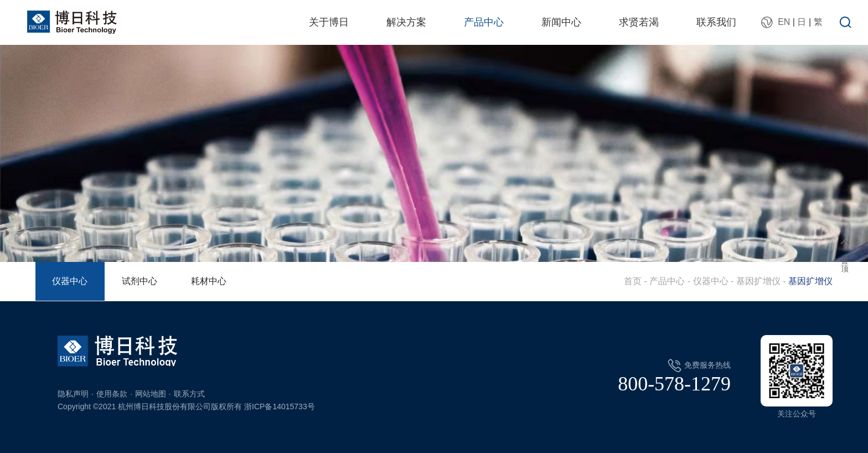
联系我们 (716, 22)
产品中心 (484, 22)
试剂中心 (139, 281)
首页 (633, 281)
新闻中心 (561, 22)
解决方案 (406, 22)
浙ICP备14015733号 (280, 406)
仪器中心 (70, 281)
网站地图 (151, 394)
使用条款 (112, 394)
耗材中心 (209, 281)
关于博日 (329, 22)
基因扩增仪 (758, 281)
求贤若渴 (639, 22)
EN (784, 22)
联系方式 (189, 394)
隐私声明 (73, 394)
